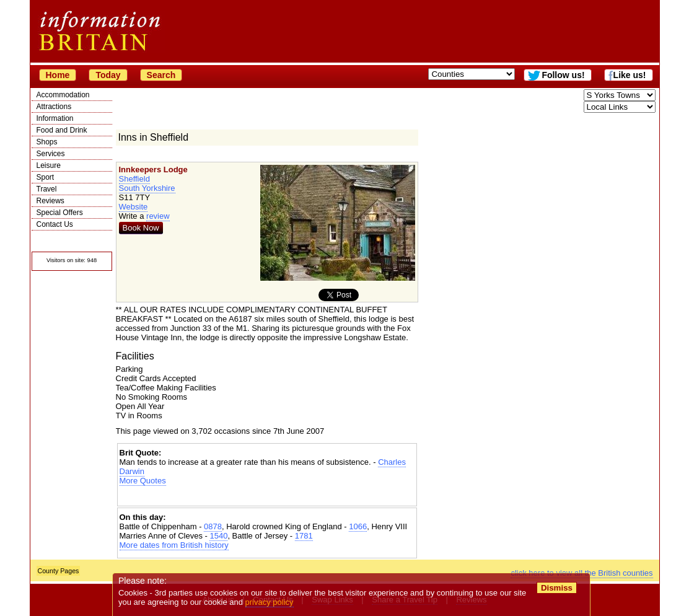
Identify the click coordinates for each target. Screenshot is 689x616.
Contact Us (55, 224)
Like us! (630, 75)
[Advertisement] (267, 496)
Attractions (54, 107)
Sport (46, 177)
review (158, 216)
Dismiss (557, 588)
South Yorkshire (147, 188)
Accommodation (63, 95)
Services (51, 154)
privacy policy (270, 602)
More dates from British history (174, 545)
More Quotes (143, 481)
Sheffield (134, 179)
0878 (213, 526)
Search (161, 75)
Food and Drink (62, 130)
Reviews (50, 201)
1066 (358, 526)
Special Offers (60, 213)
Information (55, 118)
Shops (47, 142)
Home (58, 75)
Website (134, 207)
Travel (47, 189)
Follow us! (563, 75)
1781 (304, 536)
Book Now (141, 228)
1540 (218, 536)
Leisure (49, 165)
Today (108, 75)
